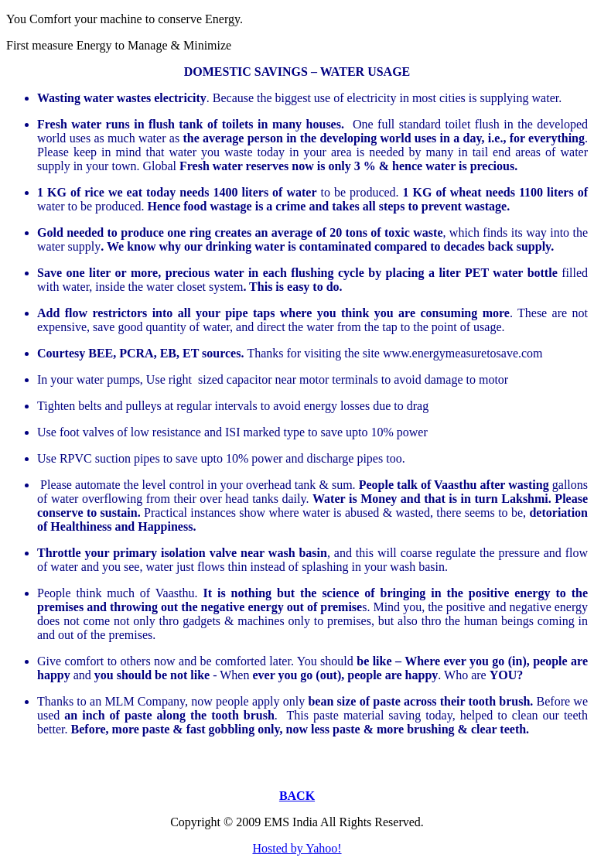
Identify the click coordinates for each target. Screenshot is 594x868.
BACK (297, 796)
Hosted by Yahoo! (297, 848)
